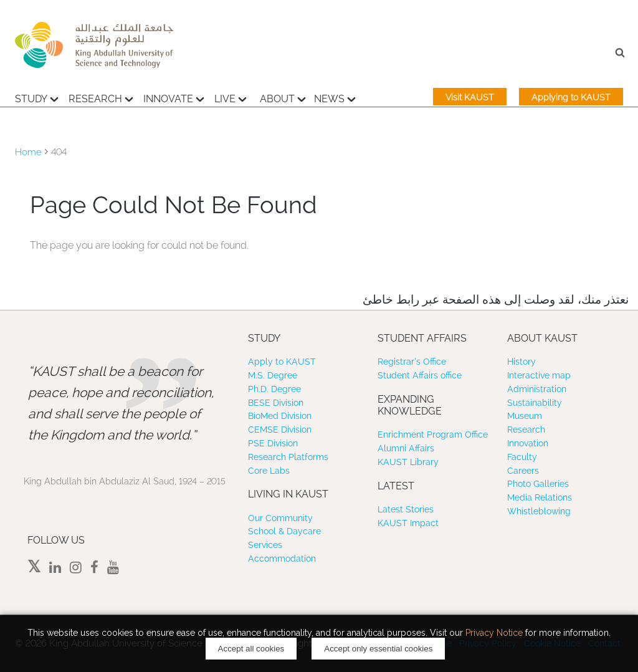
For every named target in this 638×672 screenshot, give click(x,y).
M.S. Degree (273, 375)
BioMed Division (280, 416)
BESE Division (276, 403)
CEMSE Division (280, 430)
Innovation (528, 443)
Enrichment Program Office (433, 434)
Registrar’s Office (412, 362)
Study (37, 97)
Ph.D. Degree (274, 389)
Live (231, 97)
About (283, 97)
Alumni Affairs (406, 448)
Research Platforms (288, 457)
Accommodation (282, 559)
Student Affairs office (420, 375)
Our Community (280, 518)
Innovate (174, 97)
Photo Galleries (538, 484)
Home (28, 152)
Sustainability (535, 403)
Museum (525, 416)
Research (101, 97)
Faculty (522, 457)
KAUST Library (408, 462)
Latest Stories (406, 509)
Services (265, 545)
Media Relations (540, 497)
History (521, 362)
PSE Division (273, 443)
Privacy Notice (494, 633)
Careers (523, 471)
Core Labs (269, 471)
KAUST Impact (408, 523)
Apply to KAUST (282, 362)
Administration (537, 389)
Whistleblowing (539, 511)
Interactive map (539, 375)
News (335, 97)
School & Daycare (284, 531)
